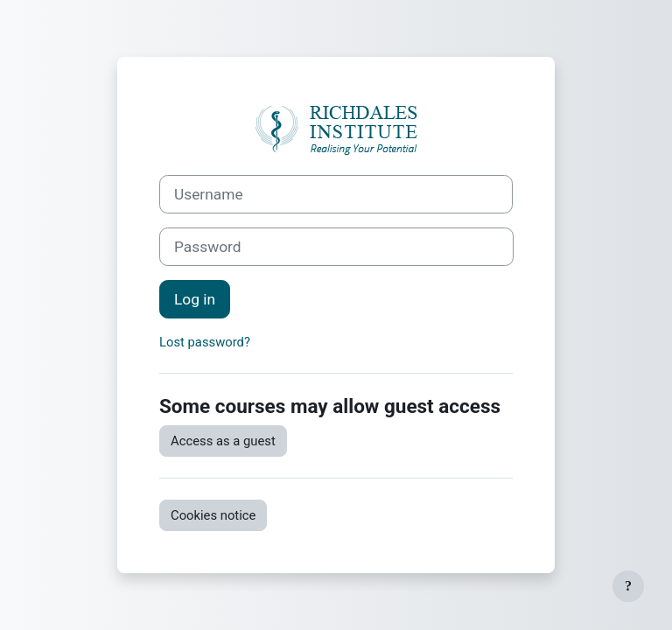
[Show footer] (628, 586)
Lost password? (205, 342)
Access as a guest (223, 441)
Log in (195, 299)
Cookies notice (213, 515)
